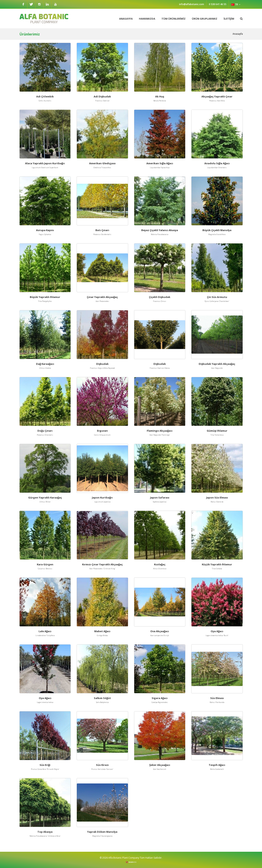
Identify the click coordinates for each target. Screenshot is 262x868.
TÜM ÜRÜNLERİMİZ (174, 19)
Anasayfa (238, 34)
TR (236, 4)
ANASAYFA (126, 19)
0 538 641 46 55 (218, 4)
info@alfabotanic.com (192, 4)
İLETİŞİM (229, 19)
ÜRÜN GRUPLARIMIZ (205, 19)
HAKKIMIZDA (147, 19)
